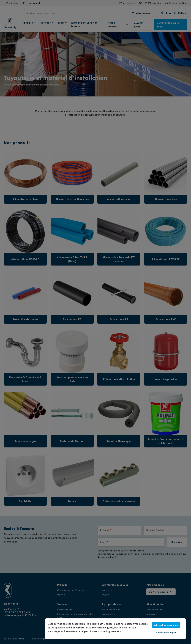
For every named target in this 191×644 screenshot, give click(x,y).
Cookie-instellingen (166, 633)
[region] (115, 629)
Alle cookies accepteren (166, 625)
